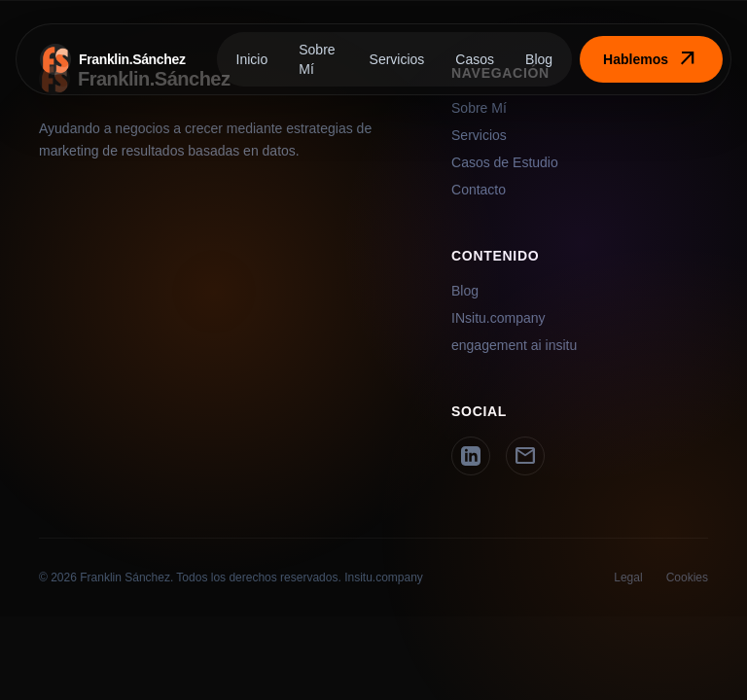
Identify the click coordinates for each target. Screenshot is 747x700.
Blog (539, 59)
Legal (628, 577)
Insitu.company (384, 577)
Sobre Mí (317, 59)
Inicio (252, 59)
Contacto (479, 190)
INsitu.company (498, 318)
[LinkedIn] (471, 456)
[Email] (525, 456)
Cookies (687, 577)
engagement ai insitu (514, 345)
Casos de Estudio (505, 162)
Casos (475, 59)
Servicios (397, 59)
